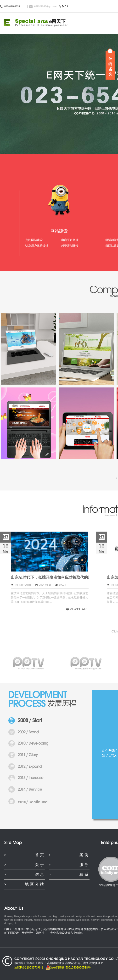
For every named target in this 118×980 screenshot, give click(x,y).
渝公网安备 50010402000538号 (68, 968)
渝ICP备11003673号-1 (29, 968)
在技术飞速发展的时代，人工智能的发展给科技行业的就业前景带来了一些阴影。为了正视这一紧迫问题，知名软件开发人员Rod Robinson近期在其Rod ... (50, 598)
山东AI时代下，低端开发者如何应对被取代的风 (50, 577)
